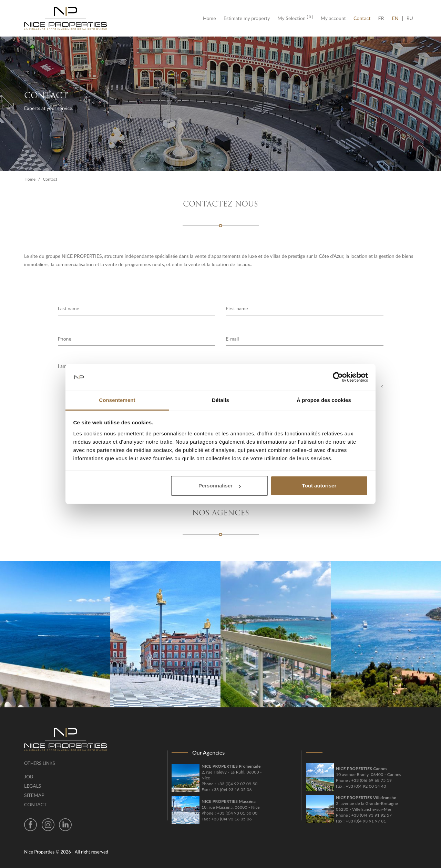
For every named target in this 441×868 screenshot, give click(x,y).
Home (211, 18)
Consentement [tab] (117, 400)
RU (410, 18)
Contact (362, 18)
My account (333, 18)
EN (395, 18)
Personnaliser (220, 486)
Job (29, 776)
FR (383, 18)
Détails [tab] (220, 400)
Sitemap (34, 795)
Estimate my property (247, 18)
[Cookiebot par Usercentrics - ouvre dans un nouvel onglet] (338, 377)
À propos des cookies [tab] (324, 400)
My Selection (295, 18)
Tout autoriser (319, 486)
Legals (33, 786)
